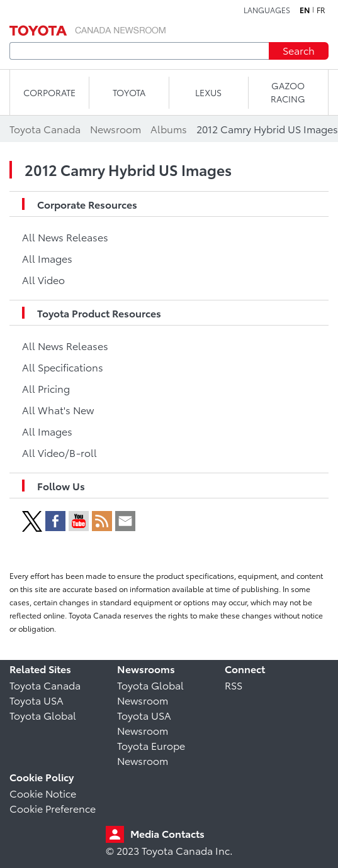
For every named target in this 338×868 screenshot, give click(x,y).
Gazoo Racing (288, 92)
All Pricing (46, 388)
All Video (43, 279)
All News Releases (65, 237)
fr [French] (321, 10)
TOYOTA (129, 92)
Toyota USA (37, 700)
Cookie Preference (53, 808)
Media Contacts (167, 833)
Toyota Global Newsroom (150, 692)
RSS (234, 685)
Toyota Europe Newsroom (151, 753)
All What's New (58, 409)
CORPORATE (49, 92)
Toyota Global (43, 715)
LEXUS (208, 92)
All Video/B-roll (59, 452)
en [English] (305, 10)
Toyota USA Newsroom (144, 722)
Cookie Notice (43, 793)
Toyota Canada (45, 685)
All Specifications (63, 367)
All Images (47, 258)
